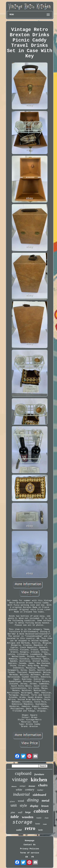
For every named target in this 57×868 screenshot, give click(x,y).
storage (22, 822)
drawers (14, 786)
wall (20, 812)
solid (19, 830)
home (38, 824)
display (34, 806)
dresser (32, 786)
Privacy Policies (30, 849)
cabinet (41, 811)
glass (12, 802)
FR (33, 857)
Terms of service (30, 853)
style (23, 805)
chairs (43, 785)
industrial (21, 794)
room (45, 824)
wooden (28, 817)
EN (27, 857)
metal (45, 801)
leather (40, 790)
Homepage (29, 841)
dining (33, 800)
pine (13, 812)
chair (47, 818)
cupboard (23, 773)
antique (23, 786)
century (30, 789)
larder (41, 830)
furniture (39, 774)
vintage (20, 779)
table (15, 817)
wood (21, 801)
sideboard (39, 795)
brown (45, 806)
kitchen (39, 780)
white (19, 790)
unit (14, 805)
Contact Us (29, 845)
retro (30, 828)
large (28, 812)
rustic (39, 818)
